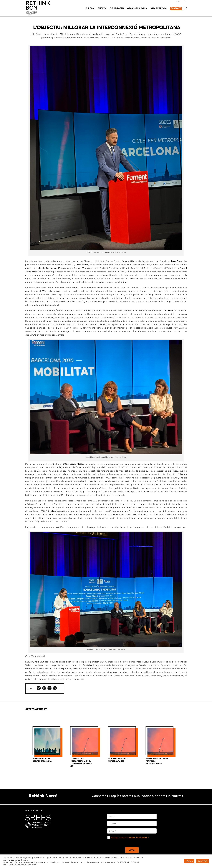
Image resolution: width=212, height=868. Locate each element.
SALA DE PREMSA (159, 8)
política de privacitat (138, 838)
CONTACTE (176, 8)
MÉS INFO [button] (189, 861)
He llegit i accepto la (129, 838)
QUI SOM (90, 8)
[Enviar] (132, 850)
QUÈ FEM (102, 8)
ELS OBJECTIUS (117, 8)
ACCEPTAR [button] (202, 861)
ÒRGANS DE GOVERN (137, 8)
